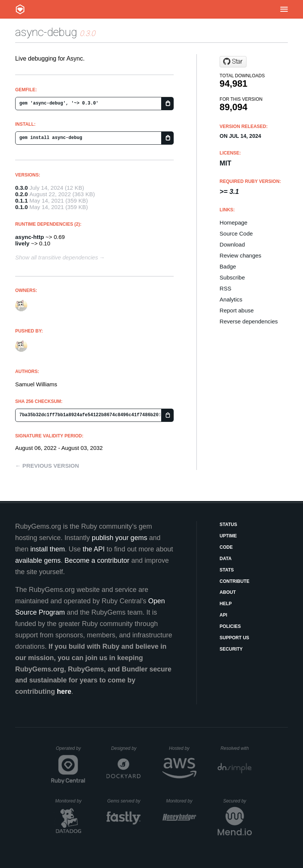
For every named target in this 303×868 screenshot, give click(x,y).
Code (226, 547)
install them (48, 549)
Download (232, 244)
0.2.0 (21, 194)
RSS (225, 288)
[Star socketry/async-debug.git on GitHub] (233, 62)
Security (231, 649)
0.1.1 (21, 201)
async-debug (46, 32)
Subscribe (232, 277)
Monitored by (71, 801)
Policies (230, 626)
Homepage (233, 222)
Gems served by (124, 801)
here (64, 692)
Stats (227, 570)
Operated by (71, 751)
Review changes (240, 255)
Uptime (228, 536)
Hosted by (183, 748)
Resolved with (236, 748)
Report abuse (237, 310)
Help (226, 604)
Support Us (234, 638)
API (223, 615)
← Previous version (47, 466)
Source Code (236, 233)
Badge (228, 266)
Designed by (126, 748)
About (228, 592)
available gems (38, 560)
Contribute (235, 581)
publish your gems (119, 538)
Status (228, 525)
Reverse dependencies (249, 321)
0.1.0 (21, 207)
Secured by (237, 801)
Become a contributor (97, 560)
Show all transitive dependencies (57, 257)
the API (94, 549)
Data (226, 559)
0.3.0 (21, 188)
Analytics (231, 299)
